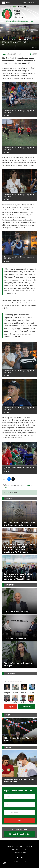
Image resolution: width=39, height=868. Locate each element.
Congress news (21, 853)
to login (27, 485)
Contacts (28, 847)
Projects (26, 850)
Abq (25, 7)
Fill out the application (20, 834)
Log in (24, 2)
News (4, 54)
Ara (28, 7)
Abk (21, 7)
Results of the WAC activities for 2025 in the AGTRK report (19, 780)
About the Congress (15, 847)
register (6, 487)
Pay (19, 820)
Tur (18, 7)
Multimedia (16, 850)
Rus (11, 7)
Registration (33, 2)
